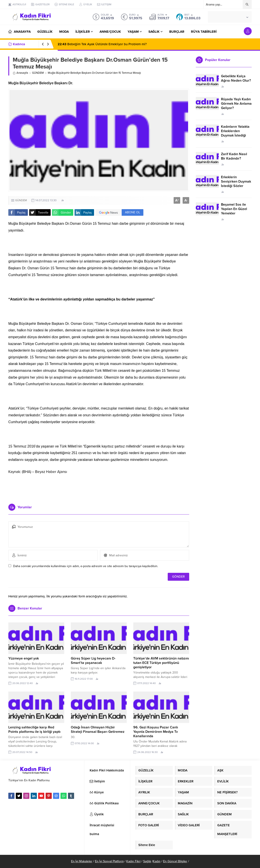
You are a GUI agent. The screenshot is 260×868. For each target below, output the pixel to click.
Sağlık (147, 861)
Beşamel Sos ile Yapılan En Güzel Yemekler (234, 209)
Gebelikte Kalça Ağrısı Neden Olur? (236, 78)
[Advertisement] (99, 487)
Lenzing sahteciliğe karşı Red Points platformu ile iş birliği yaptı (34, 730)
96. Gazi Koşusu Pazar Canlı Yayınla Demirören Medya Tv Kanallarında (156, 732)
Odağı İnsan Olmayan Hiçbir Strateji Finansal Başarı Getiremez (98, 730)
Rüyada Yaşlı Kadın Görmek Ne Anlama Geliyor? (236, 104)
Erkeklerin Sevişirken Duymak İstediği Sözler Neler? (236, 184)
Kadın (157, 861)
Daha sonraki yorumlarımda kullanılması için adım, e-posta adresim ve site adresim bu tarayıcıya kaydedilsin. (86, 566)
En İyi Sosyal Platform (109, 861)
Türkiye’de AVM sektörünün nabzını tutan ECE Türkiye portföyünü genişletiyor (161, 663)
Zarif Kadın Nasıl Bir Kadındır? (234, 156)
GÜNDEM (38, 73)
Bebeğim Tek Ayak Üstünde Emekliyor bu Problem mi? (102, 44)
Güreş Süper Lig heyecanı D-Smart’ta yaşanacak (93, 661)
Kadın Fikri (133, 861)
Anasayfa (20, 73)
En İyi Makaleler (82, 861)
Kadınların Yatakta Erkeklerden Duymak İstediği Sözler (235, 133)
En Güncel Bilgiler (175, 861)
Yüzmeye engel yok (24, 658)
